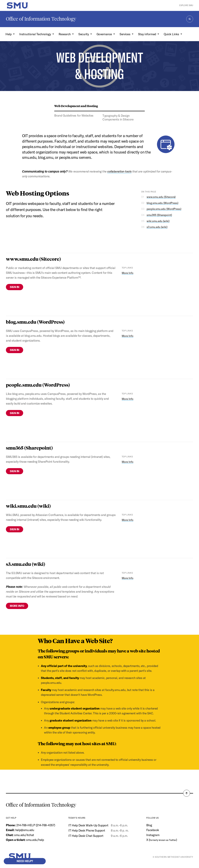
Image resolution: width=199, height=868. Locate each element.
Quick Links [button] (172, 34)
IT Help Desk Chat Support (86, 836)
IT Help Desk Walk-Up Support (88, 825)
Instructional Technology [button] (35, 34)
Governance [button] (105, 34)
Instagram (153, 835)
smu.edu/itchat (24, 835)
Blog (149, 825)
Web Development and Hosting (76, 106)
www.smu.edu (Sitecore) (161, 197)
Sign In (15, 287)
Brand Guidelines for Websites (74, 115)
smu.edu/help (35, 840)
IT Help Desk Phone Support (87, 830)
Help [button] (9, 34)
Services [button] (125, 34)
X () (162, 840)
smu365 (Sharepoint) (159, 215)
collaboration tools (119, 171)
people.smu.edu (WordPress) (164, 209)
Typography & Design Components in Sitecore (118, 117)
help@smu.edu (25, 830)
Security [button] (84, 34)
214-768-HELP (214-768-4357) (36, 825)
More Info (128, 273)
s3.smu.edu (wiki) (157, 227)
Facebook (153, 830)
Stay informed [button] (147, 34)
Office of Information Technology (41, 19)
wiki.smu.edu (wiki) (158, 221)
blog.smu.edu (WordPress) (162, 203)
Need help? (25, 861)
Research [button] (65, 34)
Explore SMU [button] (186, 5)
